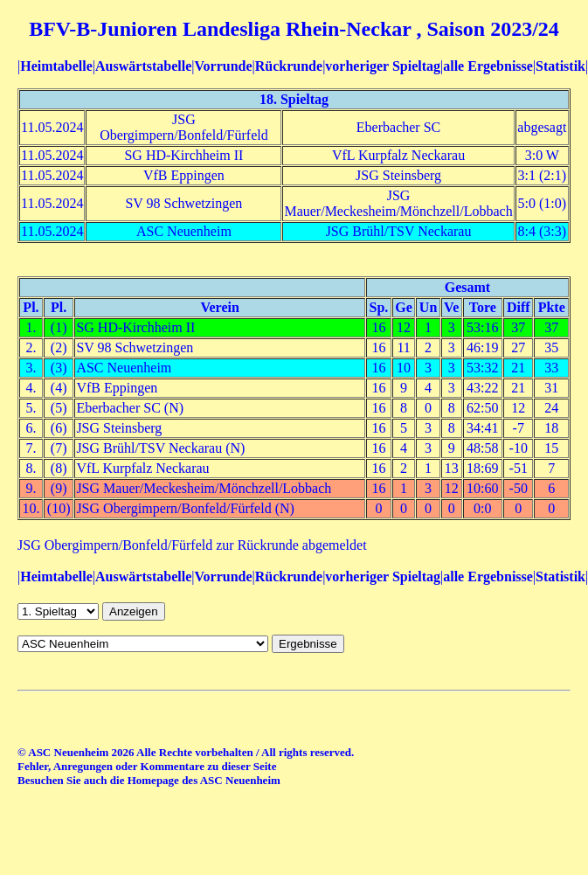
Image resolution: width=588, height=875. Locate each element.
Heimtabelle (56, 66)
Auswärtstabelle (143, 66)
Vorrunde (223, 66)
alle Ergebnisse (488, 66)
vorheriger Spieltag (383, 66)
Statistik (560, 66)
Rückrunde (289, 66)
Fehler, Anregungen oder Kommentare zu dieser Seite (147, 766)
